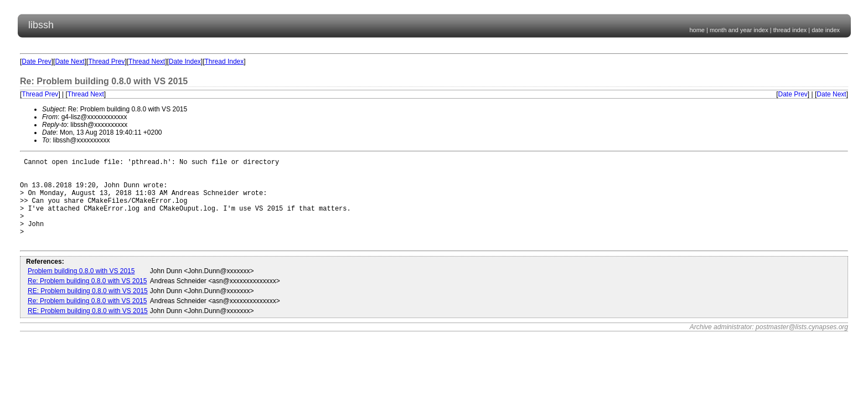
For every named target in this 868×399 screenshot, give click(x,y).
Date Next (69, 62)
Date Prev (36, 62)
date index (826, 30)
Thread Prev (106, 62)
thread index (790, 30)
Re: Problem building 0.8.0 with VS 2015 (87, 299)
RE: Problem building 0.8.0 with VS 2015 (88, 309)
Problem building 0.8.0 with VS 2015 (81, 289)
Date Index (185, 62)
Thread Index (224, 62)
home (697, 30)
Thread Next (147, 62)
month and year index (739, 30)
